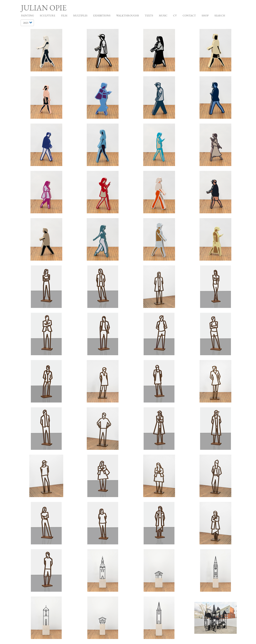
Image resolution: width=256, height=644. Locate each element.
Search (220, 15)
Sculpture (47, 15)
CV (175, 15)
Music (163, 15)
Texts (149, 15)
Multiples (80, 15)
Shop (205, 15)
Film (64, 15)
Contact (189, 15)
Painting (27, 15)
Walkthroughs (128, 15)
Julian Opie (44, 8)
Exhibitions (102, 15)
